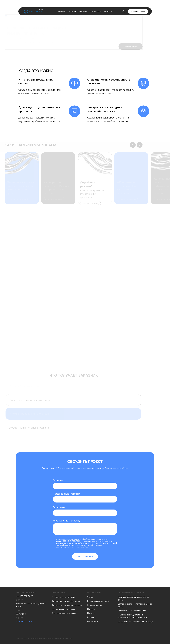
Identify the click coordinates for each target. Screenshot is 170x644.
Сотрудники (93, 621)
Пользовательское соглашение (132, 611)
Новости (108, 6)
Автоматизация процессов (64, 609)
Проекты (83, 6)
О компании (96, 6)
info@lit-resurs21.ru (24, 621)
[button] (124, 6)
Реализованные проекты (98, 601)
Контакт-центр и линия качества (66, 601)
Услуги (72, 6)
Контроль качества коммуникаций (67, 605)
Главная (62, 6)
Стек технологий (95, 605)
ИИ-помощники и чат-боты (63, 597)
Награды (91, 609)
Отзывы (91, 617)
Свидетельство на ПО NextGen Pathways (135, 622)
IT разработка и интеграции (64, 613)
